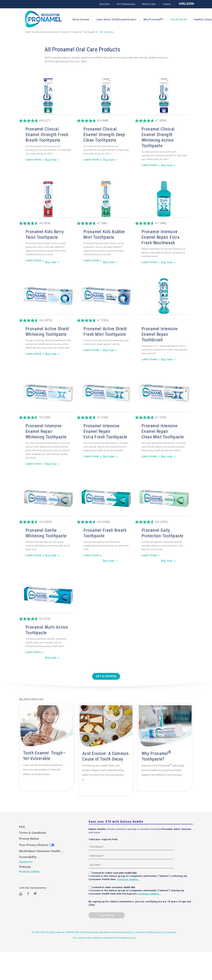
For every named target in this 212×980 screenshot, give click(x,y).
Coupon (167, 4)
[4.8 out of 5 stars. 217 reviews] (48, 121)
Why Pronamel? (154, 19)
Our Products (179, 19)
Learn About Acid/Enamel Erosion (116, 19)
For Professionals (126, 4)
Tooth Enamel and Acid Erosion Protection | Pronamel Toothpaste (60, 32)
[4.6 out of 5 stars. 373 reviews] (48, 619)
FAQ (22, 827)
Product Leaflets (29, 872)
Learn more (33, 160)
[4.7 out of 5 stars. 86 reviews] (106, 223)
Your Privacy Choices (37, 845)
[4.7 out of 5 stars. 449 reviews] (164, 223)
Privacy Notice (29, 839)
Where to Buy (149, 4)
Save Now (105, 4)
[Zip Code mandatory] (131, 865)
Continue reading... (129, 879)
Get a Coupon (106, 676)
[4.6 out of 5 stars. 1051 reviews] (164, 522)
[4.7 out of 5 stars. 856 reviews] (164, 121)
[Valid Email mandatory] (131, 856)
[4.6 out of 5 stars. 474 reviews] (48, 223)
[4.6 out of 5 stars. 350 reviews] (48, 417)
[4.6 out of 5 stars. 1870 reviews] (48, 320)
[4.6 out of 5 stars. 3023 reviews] (48, 522)
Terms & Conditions (33, 833)
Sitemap (25, 867)
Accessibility (28, 857)
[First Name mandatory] (131, 847)
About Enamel (81, 19)
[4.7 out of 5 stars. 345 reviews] (106, 320)
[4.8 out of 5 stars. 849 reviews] (106, 121)
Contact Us (26, 862)
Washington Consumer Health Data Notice (42, 851)
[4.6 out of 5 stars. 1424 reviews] (106, 522)
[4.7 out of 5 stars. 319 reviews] (164, 417)
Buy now (51, 160)
